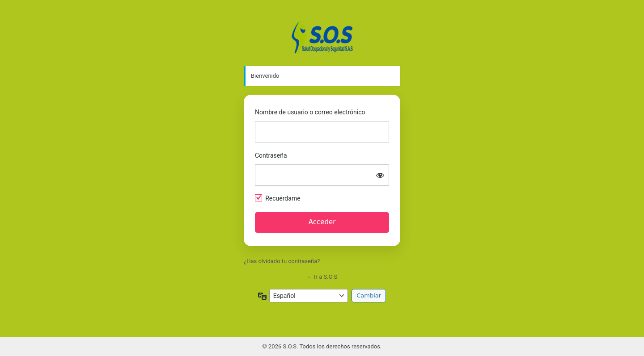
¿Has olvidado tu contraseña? (282, 261)
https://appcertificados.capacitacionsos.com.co (322, 37)
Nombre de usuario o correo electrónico (310, 112)
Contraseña (271, 155)
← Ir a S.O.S (322, 277)
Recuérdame (283, 198)
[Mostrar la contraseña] (380, 175)
